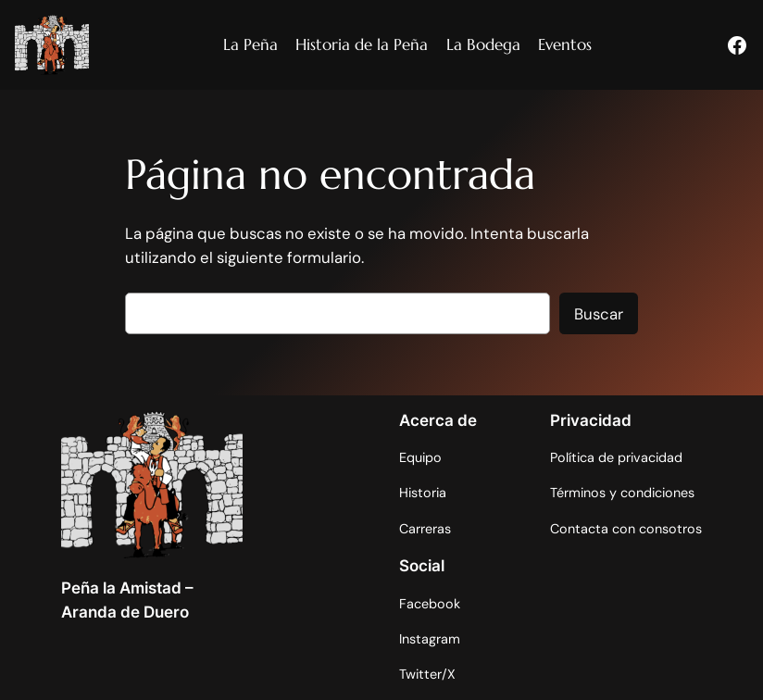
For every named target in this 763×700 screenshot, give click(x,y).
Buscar (599, 314)
